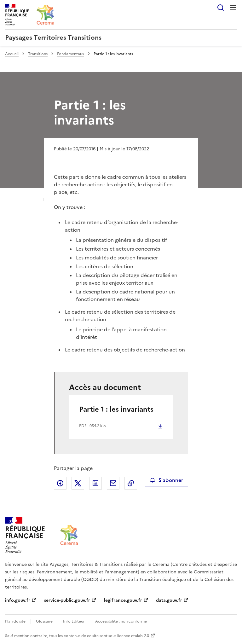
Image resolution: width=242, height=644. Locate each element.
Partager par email (113, 483)
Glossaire (44, 621)
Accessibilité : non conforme (121, 621)
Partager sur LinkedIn (95, 483)
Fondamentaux (71, 54)
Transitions (38, 54)
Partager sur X (78, 483)
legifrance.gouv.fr (123, 600)
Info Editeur (74, 621)
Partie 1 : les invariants (116, 409)
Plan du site (15, 621)
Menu (233, 8)
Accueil (12, 54)
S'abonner (167, 480)
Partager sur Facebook (60, 483)
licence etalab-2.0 (133, 636)
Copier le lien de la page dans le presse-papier (131, 483)
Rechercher (221, 8)
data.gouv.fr (169, 600)
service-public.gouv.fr (67, 600)
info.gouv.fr (18, 600)
